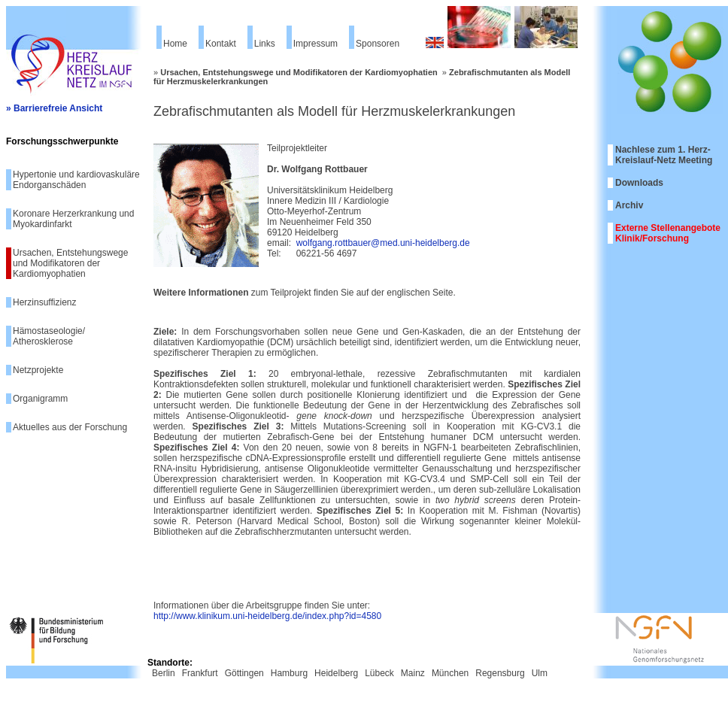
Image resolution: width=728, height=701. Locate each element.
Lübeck (379, 673)
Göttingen (244, 673)
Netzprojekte (38, 370)
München (450, 673)
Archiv (629, 205)
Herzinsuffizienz (44, 302)
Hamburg (289, 673)
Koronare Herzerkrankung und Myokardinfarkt (73, 219)
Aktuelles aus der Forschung (70, 427)
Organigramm (40, 399)
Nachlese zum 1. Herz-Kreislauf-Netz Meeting (664, 155)
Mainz (413, 673)
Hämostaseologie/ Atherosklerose (49, 336)
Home (175, 44)
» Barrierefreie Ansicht (54, 108)
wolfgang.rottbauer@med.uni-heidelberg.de (383, 243)
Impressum (315, 44)
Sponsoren (378, 44)
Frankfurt (200, 673)
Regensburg (500, 673)
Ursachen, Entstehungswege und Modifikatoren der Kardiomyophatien (70, 263)
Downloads (639, 183)
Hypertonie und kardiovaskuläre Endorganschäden (76, 180)
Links (265, 44)
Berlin (164, 673)
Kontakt (221, 44)
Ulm (540, 673)
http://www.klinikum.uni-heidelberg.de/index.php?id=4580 (267, 616)
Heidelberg (336, 673)
